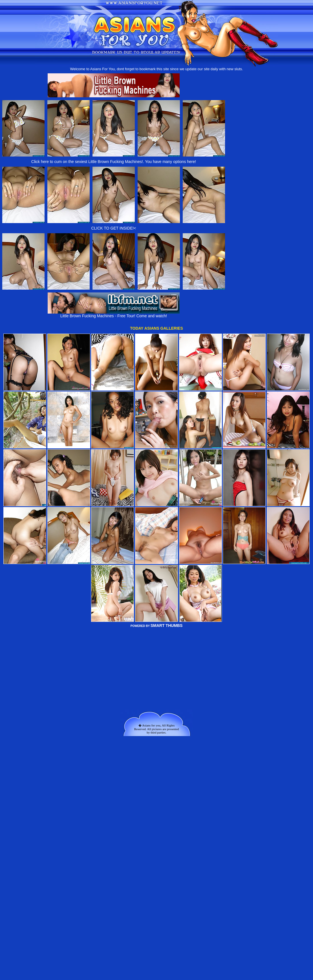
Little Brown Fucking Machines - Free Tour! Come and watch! (114, 314)
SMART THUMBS (167, 626)
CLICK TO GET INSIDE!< (113, 228)
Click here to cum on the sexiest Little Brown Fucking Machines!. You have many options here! (114, 162)
